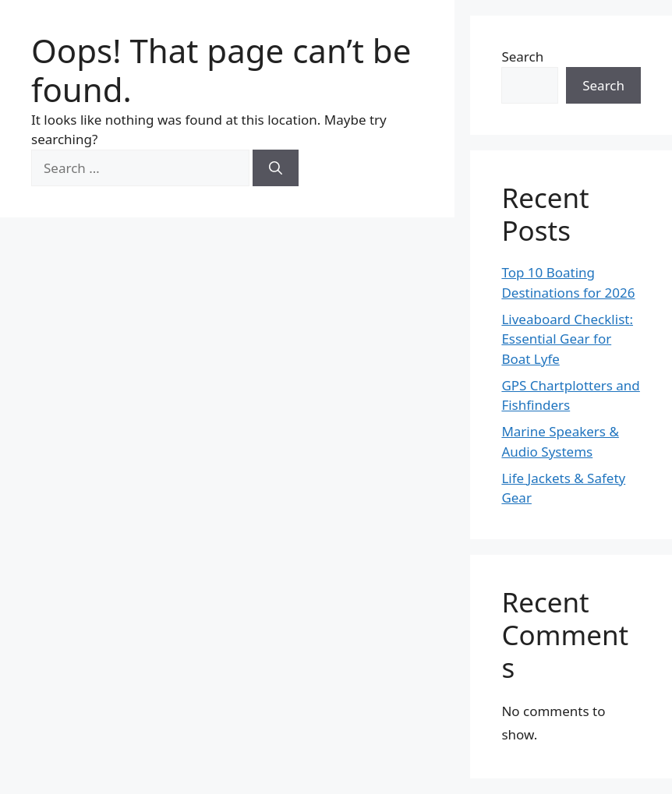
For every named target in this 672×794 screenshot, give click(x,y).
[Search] (276, 168)
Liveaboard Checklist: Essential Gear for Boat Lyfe (567, 339)
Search (522, 56)
